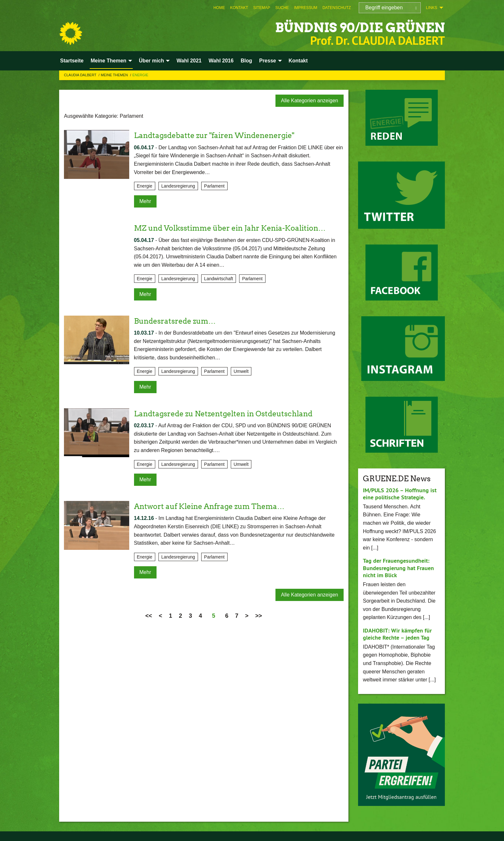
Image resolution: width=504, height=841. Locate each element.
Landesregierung (178, 186)
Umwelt (241, 371)
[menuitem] (219, 8)
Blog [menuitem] (247, 61)
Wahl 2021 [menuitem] (189, 61)
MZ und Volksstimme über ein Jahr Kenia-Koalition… (234, 228)
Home (219, 8)
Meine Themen (115, 75)
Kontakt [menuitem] (298, 61)
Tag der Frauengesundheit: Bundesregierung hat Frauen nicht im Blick (398, 568)
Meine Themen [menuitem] (108, 61)
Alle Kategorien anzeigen (310, 101)
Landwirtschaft (219, 279)
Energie (140, 75)
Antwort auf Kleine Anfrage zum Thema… (213, 506)
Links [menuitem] (432, 8)
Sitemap (262, 8)
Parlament (214, 186)
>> (259, 616)
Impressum (306, 8)
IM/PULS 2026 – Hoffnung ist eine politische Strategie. (400, 494)
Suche (282, 8)
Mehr (145, 201)
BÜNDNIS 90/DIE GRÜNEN (351, 27)
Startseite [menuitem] (72, 61)
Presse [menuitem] (268, 61)
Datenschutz (337, 8)
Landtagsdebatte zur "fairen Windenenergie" (219, 135)
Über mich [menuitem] (151, 61)
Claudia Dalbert (81, 75)
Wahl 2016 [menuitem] (221, 61)
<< (149, 616)
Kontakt (239, 8)
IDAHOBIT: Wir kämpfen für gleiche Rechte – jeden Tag (397, 634)
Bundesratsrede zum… (177, 321)
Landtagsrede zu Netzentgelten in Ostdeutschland (228, 414)
